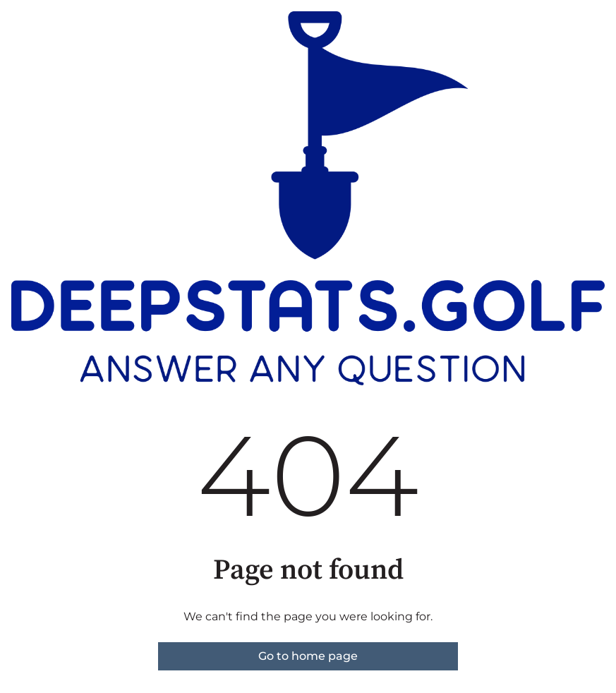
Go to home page (308, 656)
